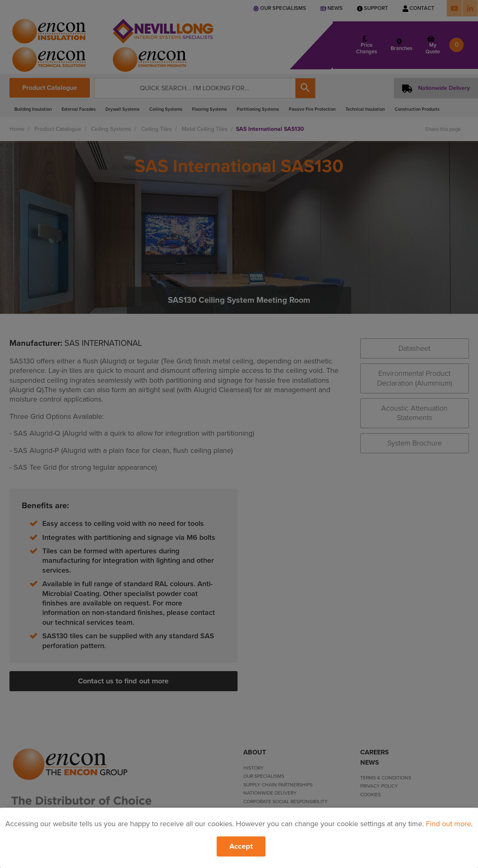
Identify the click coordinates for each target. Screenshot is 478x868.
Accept (241, 846)
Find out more (448, 824)
